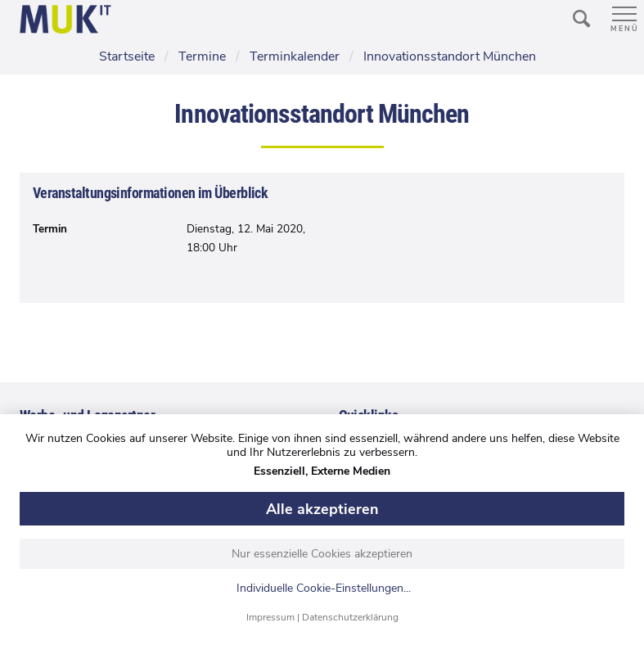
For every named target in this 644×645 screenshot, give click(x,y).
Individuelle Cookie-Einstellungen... (324, 589)
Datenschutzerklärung (350, 617)
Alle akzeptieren (322, 509)
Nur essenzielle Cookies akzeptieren (322, 554)
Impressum (270, 617)
